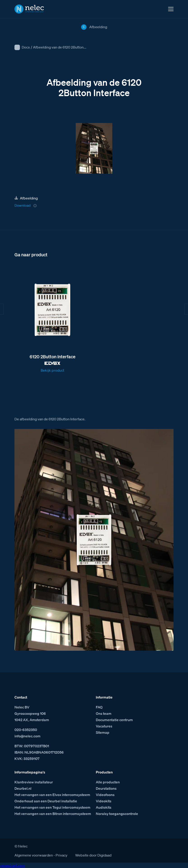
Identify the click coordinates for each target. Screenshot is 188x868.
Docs (26, 47)
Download (22, 205)
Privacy (61, 855)
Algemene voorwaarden (34, 855)
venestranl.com (12, 865)
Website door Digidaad (93, 855)
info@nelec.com (27, 736)
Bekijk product (52, 370)
